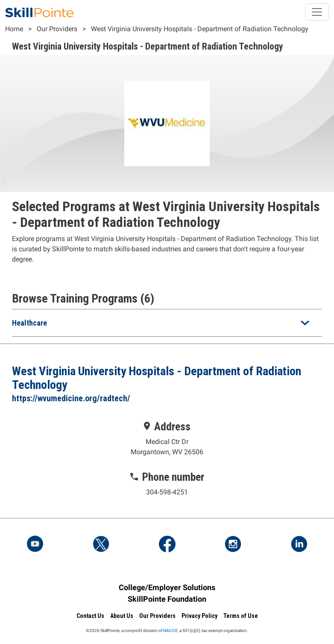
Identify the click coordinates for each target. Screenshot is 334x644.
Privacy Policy (199, 616)
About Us (122, 616)
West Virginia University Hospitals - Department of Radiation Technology (200, 29)
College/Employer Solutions (167, 587)
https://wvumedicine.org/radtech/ (71, 398)
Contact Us (90, 616)
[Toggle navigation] (317, 12)
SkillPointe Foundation (167, 599)
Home (14, 29)
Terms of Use (241, 616)
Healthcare (29, 323)
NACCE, (171, 631)
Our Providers (57, 29)
